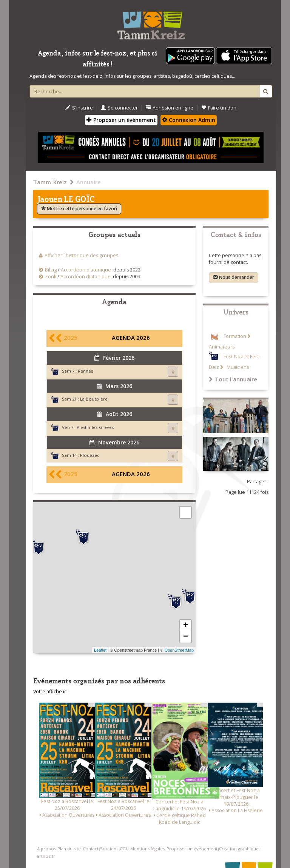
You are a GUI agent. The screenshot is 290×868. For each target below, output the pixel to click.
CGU (124, 849)
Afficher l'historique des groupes (81, 255)
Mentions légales (147, 849)
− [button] (186, 637)
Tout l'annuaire (233, 379)
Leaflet (100, 650)
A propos (46, 849)
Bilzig (51, 270)
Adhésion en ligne (170, 108)
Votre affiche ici (50, 691)
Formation (235, 336)
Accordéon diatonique (86, 270)
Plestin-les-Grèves (95, 427)
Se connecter (119, 108)
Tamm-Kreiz (50, 182)
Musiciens (237, 367)
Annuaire (89, 182)
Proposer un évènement (121, 120)
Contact (91, 849)
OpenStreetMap (179, 650)
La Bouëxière (94, 399)
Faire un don (219, 108)
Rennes (85, 371)
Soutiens (109, 849)
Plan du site (69, 849)
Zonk (51, 277)
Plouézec (90, 455)
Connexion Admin (189, 120)
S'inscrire (79, 108)
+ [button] (186, 626)
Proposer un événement (192, 849)
